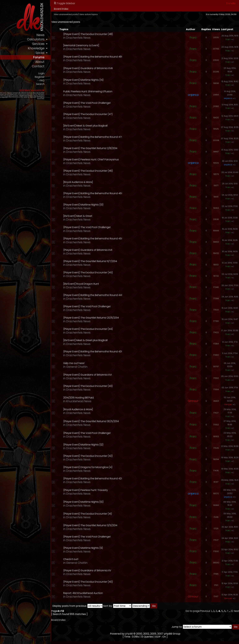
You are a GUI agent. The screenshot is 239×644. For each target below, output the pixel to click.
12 (232, 611)
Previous (205, 611)
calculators (62, 40)
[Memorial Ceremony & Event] (107, 45)
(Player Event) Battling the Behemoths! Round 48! (118, 57)
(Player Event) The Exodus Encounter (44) (114, 329)
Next (236, 611)
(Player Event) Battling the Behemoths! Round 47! (118, 137)
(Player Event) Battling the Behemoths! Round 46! (118, 193)
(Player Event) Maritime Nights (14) (109, 80)
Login (68, 76)
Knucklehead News (104, 401)
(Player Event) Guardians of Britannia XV (113, 570)
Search (67, 88)
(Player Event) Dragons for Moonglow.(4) (113, 467)
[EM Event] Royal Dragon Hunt (107, 284)
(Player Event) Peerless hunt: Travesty (111, 490)
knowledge (62, 50)
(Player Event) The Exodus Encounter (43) (114, 386)
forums (65, 59)
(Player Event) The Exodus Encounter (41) (113, 514)
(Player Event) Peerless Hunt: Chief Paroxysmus (117, 159)
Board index (88, 9)
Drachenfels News (104, 38)
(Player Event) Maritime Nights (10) (109, 502)
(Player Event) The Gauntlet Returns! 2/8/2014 (116, 148)
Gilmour (193, 401)
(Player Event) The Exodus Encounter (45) (114, 273)
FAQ (69, 84)
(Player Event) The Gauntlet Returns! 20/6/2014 (117, 318)
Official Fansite (22, 96)
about (66, 64)
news (67, 35)
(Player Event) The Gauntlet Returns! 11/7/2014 (116, 261)
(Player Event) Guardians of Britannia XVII (113, 250)
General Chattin (102, 367)
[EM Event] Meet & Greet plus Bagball (111, 126)
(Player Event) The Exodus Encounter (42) (114, 456)
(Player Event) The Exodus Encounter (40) (114, 582)
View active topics (115, 14)
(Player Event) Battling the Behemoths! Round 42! (118, 478)
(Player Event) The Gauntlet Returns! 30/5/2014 (117, 421)
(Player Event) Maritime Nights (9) (109, 548)
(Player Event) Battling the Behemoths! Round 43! (118, 352)
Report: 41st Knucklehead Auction (109, 593)
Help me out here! (100, 363)
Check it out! (96, 559)
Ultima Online (36, 96)
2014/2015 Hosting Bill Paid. (104, 398)
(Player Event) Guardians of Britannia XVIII (114, 68)
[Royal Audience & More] (104, 182)
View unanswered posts (93, 14)
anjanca (193, 95)
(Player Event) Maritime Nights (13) (109, 205)
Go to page (193, 611)
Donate (231, 3)
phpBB (142, 634)
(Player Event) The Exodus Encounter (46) (114, 171)
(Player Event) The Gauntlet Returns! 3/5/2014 (116, 525)
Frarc (193, 38)
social (67, 54)
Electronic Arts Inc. (16, 98)
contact (65, 69)
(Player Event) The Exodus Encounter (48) (114, 34)
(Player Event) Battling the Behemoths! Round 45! (118, 239)
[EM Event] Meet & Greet (103, 216)
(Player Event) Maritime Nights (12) (109, 445)
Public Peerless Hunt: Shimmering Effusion (113, 91)
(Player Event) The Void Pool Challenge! (113, 103)
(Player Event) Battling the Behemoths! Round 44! (118, 295)
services (65, 45)
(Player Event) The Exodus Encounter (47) (114, 114)
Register (66, 80)
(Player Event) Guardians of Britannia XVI (113, 375)
